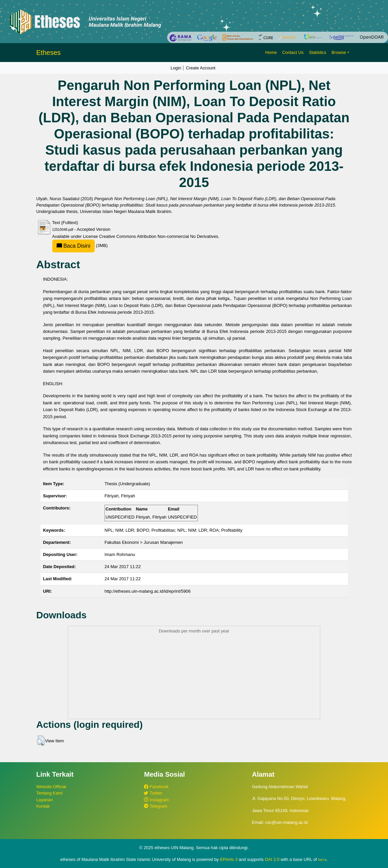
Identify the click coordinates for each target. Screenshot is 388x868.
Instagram (156, 800)
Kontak (43, 806)
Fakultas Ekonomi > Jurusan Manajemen (144, 542)
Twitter (153, 793)
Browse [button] (339, 52)
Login (176, 68)
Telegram (156, 806)
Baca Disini (73, 246)
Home (271, 52)
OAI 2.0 (272, 859)
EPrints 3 (229, 859)
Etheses (49, 53)
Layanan (45, 800)
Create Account (201, 68)
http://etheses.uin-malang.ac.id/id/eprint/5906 (147, 591)
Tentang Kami (50, 793)
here (322, 860)
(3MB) (80, 245)
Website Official (51, 787)
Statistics (317, 52)
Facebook (156, 787)
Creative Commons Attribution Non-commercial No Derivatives (159, 236)
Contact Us (293, 52)
